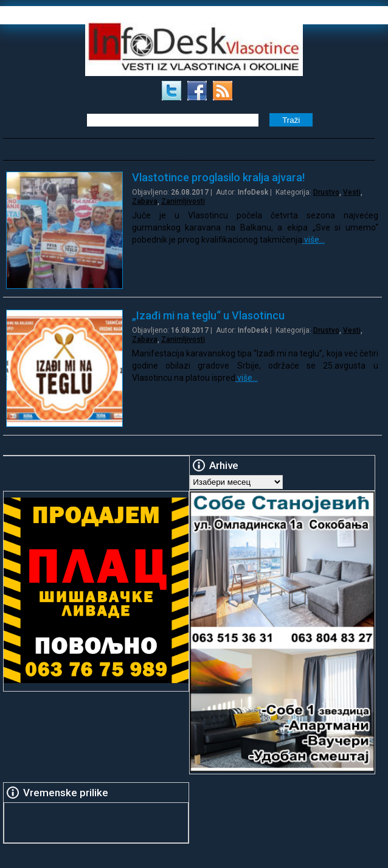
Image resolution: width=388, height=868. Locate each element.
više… (314, 240)
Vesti (352, 192)
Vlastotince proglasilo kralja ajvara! (218, 177)
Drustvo (326, 192)
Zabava (145, 201)
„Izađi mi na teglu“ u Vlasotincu (208, 315)
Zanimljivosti (183, 201)
